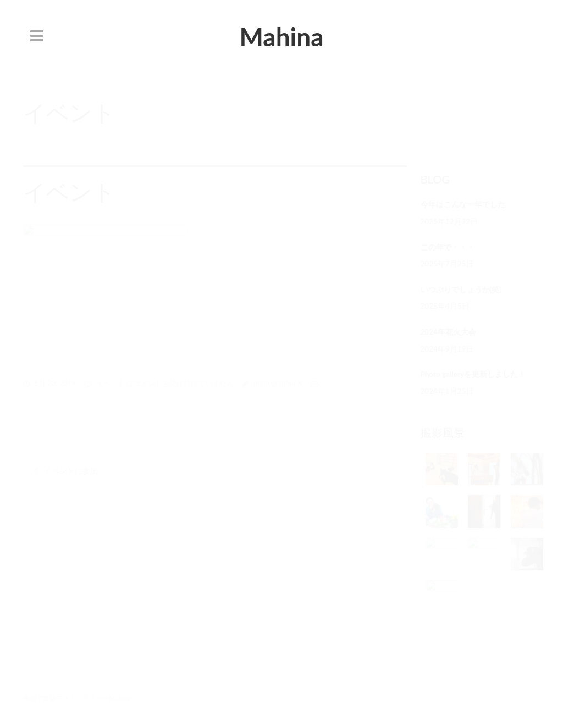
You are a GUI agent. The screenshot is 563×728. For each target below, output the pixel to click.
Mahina (281, 37)
